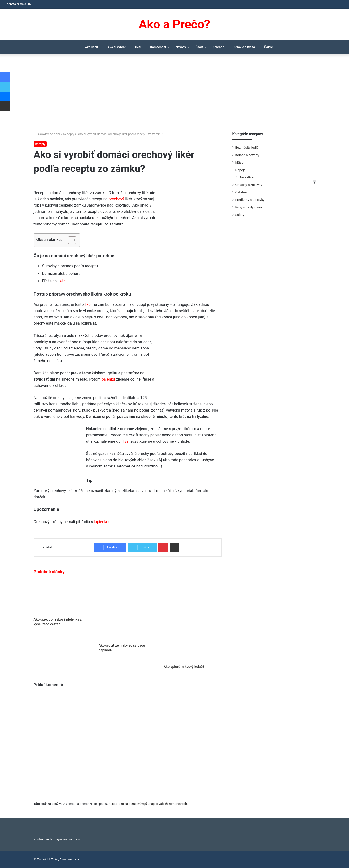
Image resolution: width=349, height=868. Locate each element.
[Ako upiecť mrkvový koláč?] (192, 623)
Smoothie (246, 177)
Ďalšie (269, 47)
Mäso (239, 162)
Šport (199, 47)
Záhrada (218, 47)
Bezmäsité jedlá (247, 147)
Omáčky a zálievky (249, 185)
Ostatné (241, 192)
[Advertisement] (175, 95)
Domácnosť (158, 47)
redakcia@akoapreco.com (64, 839)
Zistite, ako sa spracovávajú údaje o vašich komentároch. (148, 804)
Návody (181, 47)
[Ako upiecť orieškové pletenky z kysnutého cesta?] (63, 599)
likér (61, 281)
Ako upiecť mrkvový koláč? (184, 667)
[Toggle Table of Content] (70, 240)
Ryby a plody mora (249, 207)
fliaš (125, 441)
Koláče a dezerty (247, 155)
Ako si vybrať (117, 47)
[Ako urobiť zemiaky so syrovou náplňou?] (127, 612)
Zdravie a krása (244, 47)
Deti (138, 47)
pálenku (108, 379)
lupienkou (102, 522)
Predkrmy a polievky (250, 200)
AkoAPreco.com (47, 134)
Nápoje (240, 170)
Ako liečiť (92, 47)
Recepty (69, 134)
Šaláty (240, 215)
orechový (116, 199)
